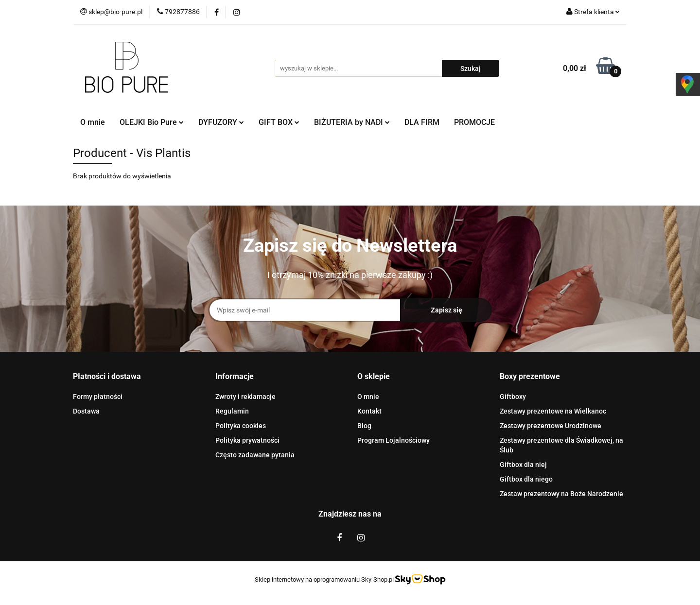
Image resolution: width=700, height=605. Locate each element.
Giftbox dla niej (523, 465)
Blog (364, 426)
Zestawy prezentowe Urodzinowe (551, 426)
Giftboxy (513, 397)
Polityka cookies (241, 426)
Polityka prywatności (247, 440)
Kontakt (369, 411)
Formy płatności (98, 397)
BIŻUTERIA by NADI (352, 122)
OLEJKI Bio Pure (152, 122)
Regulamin (232, 411)
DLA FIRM (422, 122)
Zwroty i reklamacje (245, 397)
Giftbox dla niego (526, 479)
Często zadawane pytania (255, 455)
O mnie (93, 122)
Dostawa (86, 411)
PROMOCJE (474, 122)
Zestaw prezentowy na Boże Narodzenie (561, 494)
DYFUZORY (221, 122)
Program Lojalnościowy (394, 440)
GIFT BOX (279, 122)
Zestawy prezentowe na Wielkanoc (553, 411)
